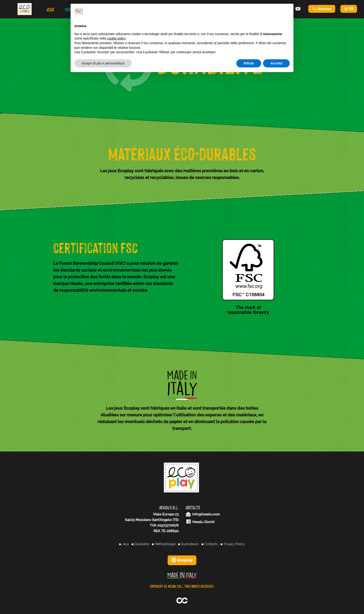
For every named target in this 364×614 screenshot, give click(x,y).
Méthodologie (164, 544)
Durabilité (140, 544)
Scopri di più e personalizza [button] (103, 63)
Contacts (210, 544)
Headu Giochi (200, 522)
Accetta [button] (276, 63)
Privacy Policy (233, 544)
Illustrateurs (188, 544)
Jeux (124, 544)
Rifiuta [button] (249, 63)
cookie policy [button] (116, 38)
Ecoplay (182, 560)
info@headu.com (203, 514)
